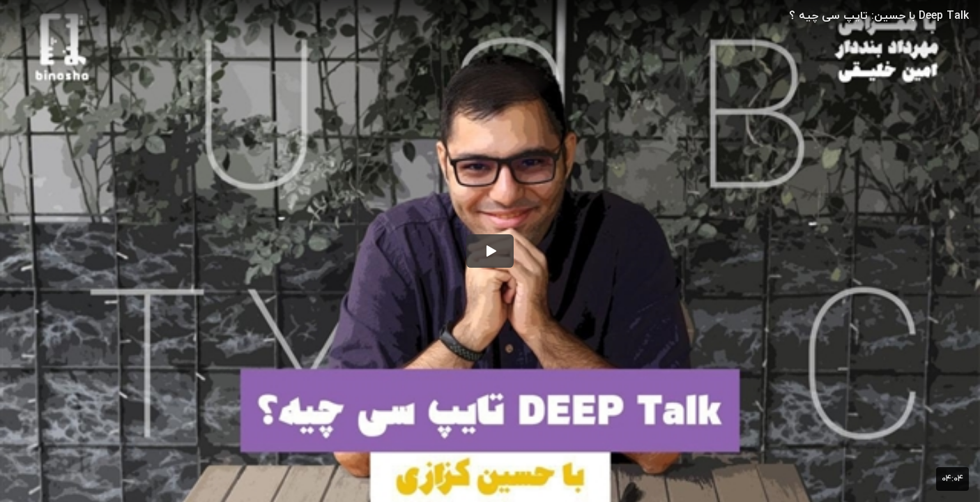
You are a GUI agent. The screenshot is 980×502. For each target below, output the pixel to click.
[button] (490, 251)
